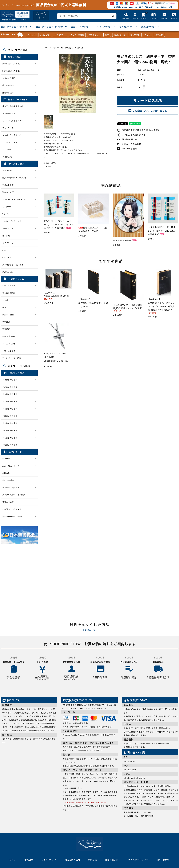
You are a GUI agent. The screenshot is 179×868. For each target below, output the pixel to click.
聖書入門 (159, 35)
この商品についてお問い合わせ (148, 111)
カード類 (6, 236)
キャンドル (7, 170)
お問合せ (6, 473)
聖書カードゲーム (10, 192)
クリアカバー (8, 150)
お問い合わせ (163, 860)
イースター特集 (9, 285)
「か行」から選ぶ (11, 387)
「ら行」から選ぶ (11, 438)
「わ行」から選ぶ (11, 445)
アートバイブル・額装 (12, 358)
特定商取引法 (111, 860)
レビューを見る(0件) (130, 144)
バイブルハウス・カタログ (14, 495)
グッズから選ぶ (105, 27)
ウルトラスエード (10, 142)
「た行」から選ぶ (11, 401)
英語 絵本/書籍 (9, 336)
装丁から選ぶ (8, 85)
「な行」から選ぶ (11, 409)
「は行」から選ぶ (11, 416)
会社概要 (6, 458)
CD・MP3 (7, 257)
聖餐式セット (95, 35)
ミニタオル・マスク (11, 207)
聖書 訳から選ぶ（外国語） (50, 27)
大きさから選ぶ (9, 78)
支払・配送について (11, 466)
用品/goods (8, 272)
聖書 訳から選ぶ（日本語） (15, 27)
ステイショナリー (10, 243)
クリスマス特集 (9, 344)
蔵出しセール (120, 35)
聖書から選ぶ (8, 93)
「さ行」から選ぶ (11, 394)
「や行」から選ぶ (11, 430)
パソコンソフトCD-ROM (13, 265)
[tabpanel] (77, 83)
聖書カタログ (8, 502)
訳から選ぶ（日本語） (12, 63)
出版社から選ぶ (149, 27)
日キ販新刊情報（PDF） (13, 516)
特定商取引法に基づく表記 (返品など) (138, 130)
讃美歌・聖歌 (8, 314)
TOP (46, 48)
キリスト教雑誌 (77, 35)
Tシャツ (6, 214)
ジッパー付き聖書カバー (13, 135)
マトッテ (31, 35)
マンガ (5, 300)
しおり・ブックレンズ (12, 221)
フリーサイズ (8, 128)
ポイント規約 (8, 480)
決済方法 (93, 860)
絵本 (107, 35)
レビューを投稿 (127, 148)
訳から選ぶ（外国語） (12, 71)
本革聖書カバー (9, 113)
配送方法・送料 (72, 860)
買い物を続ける (127, 139)
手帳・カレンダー (10, 351)
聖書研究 (6, 322)
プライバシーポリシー (137, 860)
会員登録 (29, 860)
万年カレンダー (9, 185)
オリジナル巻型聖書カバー (14, 106)
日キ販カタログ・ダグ (12, 509)
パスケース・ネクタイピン (14, 199)
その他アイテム (127, 27)
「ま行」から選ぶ (11, 423)
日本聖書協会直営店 (11, 487)
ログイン (12, 860)
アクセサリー (60, 35)
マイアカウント (49, 860)
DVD (4, 250)
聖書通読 (6, 329)
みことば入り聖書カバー (13, 121)
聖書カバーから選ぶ (81, 27)
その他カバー (8, 157)
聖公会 (148, 35)
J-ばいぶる (45, 35)
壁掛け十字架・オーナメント (15, 178)
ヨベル (80, 48)
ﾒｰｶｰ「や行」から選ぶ (63, 48)
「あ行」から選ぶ (11, 380)
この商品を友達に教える (131, 135)
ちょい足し (135, 35)
